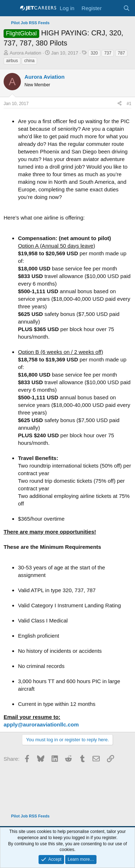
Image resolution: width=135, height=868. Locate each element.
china (29, 61)
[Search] (127, 8)
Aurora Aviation (26, 53)
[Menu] (10, 8)
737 (108, 53)
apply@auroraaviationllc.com (41, 724)
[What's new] (112, 8)
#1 (129, 104)
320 (94, 53)
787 (121, 53)
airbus (12, 61)
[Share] (120, 104)
